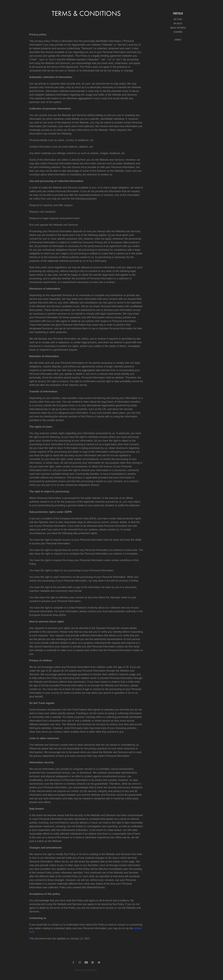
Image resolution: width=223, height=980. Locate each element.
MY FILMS (178, 19)
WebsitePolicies (96, 887)
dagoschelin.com (81, 45)
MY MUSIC (178, 24)
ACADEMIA (178, 32)
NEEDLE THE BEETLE (178, 28)
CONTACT (178, 40)
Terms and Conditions (88, 970)
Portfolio (178, 13)
